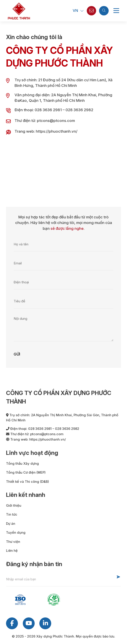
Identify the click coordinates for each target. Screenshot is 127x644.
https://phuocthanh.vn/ (57, 131)
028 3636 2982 (79, 110)
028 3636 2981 (48, 110)
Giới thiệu (14, 506)
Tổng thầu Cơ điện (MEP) (26, 473)
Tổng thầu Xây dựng (22, 464)
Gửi (17, 354)
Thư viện (13, 542)
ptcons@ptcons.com (56, 121)
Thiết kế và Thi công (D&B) (28, 482)
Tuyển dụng (16, 533)
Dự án (11, 524)
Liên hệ (12, 551)
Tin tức (12, 514)
